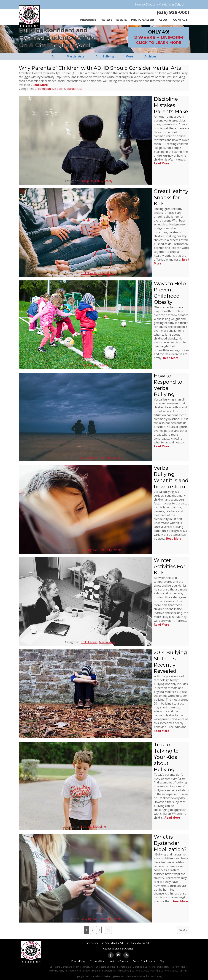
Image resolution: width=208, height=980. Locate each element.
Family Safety (104, 181)
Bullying (86, 458)
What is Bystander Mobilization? (170, 843)
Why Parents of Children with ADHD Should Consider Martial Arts (100, 68)
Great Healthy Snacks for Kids (171, 197)
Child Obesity (107, 273)
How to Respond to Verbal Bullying (168, 385)
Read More (40, 85)
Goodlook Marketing (151, 976)
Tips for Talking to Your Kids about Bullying (166, 757)
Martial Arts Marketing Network (107, 976)
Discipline (59, 89)
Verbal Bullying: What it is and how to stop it (171, 477)
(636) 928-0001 (173, 12)
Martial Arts (74, 89)
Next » (183, 930)
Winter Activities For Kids (170, 566)
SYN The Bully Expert (107, 458)
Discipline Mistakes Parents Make (171, 105)
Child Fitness (89, 642)
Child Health (43, 89)
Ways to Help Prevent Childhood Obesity (170, 293)
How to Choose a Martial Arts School (160, 4)
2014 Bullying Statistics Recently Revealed (170, 662)
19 (109, 930)
